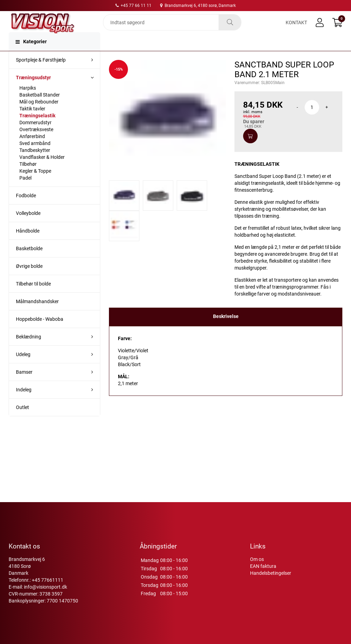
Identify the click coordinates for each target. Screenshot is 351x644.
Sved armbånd (35, 157)
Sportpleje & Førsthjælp (41, 74)
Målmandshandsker (37, 315)
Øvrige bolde (29, 280)
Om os (257, 559)
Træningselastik (37, 129)
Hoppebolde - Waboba (40, 333)
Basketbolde (29, 262)
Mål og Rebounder (39, 116)
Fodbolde (26, 209)
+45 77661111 (48, 580)
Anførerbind (32, 150)
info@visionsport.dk (45, 587)
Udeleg (23, 368)
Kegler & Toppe (35, 185)
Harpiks (28, 102)
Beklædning (29, 351)
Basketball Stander (40, 109)
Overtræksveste (36, 143)
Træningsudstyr (33, 91)
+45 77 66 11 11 (133, 6)
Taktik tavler (32, 123)
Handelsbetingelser (271, 573)
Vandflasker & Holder (42, 171)
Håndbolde (28, 245)
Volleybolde (28, 227)
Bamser (24, 386)
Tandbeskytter (35, 164)
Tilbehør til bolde (33, 298)
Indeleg (24, 403)
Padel (25, 192)
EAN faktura (263, 566)
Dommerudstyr (35, 136)
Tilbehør (28, 178)
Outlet (22, 421)
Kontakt (296, 28)
